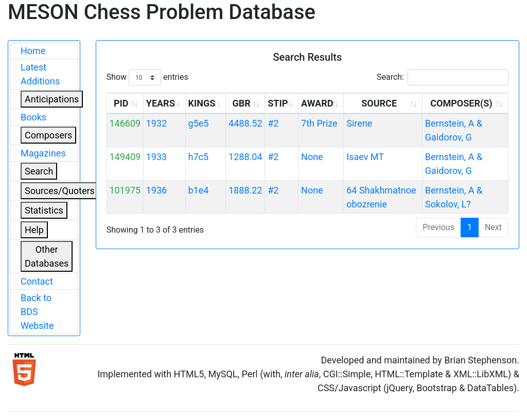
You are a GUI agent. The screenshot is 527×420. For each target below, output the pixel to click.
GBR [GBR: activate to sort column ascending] (242, 103)
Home (33, 51)
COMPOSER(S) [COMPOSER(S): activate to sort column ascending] (461, 103)
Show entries (147, 77)
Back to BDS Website (37, 312)
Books (33, 117)
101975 (125, 190)
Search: (443, 77)
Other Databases (47, 256)
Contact (37, 281)
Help (34, 230)
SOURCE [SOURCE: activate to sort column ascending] (379, 103)
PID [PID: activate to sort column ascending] (121, 103)
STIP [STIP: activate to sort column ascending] (278, 103)
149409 (125, 157)
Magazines (43, 153)
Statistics (44, 210)
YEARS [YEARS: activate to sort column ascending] (161, 103)
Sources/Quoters (60, 191)
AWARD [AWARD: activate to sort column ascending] (317, 103)
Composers (48, 135)
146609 (125, 123)
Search (39, 171)
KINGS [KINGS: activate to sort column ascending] (202, 103)
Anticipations (52, 99)
